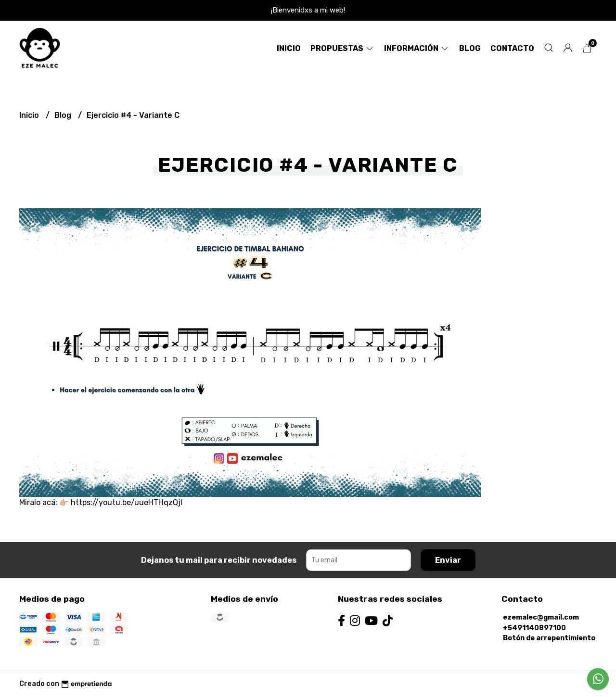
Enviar (448, 560)
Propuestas (342, 48)
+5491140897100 (534, 628)
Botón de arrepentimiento (549, 638)
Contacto (512, 48)
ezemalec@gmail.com (541, 617)
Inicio (289, 48)
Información (417, 48)
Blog (470, 48)
